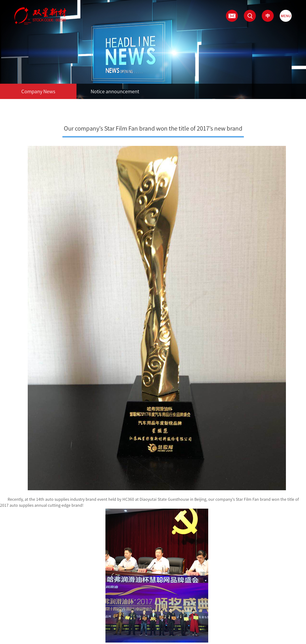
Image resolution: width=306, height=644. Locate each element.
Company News (38, 91)
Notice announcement (115, 91)
